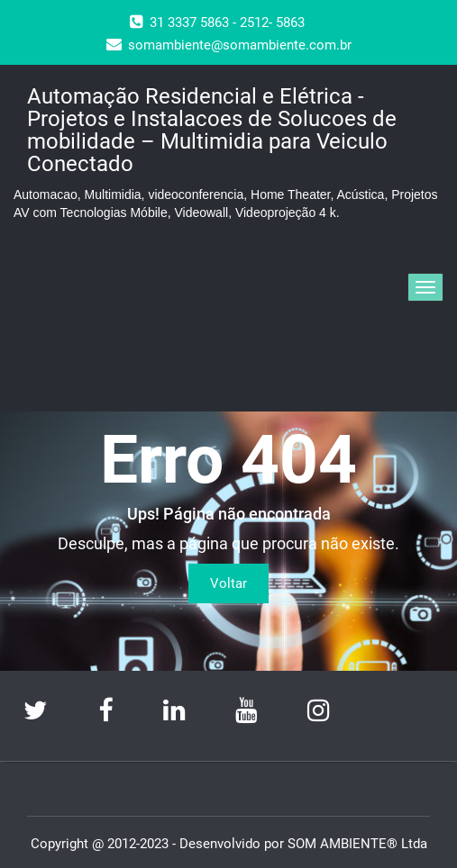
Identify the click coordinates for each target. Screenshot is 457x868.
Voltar (228, 583)
